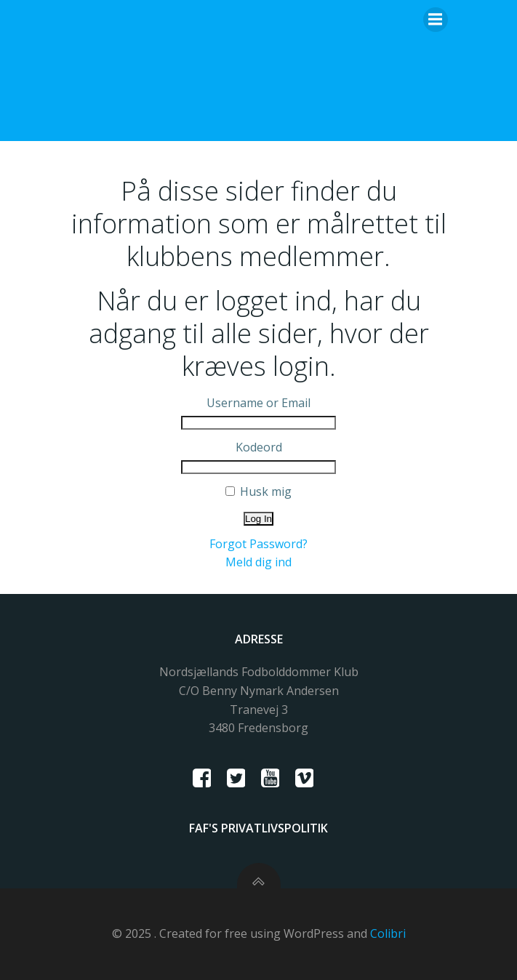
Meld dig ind (258, 562)
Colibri (388, 933)
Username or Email (258, 403)
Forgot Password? (258, 544)
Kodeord (259, 447)
